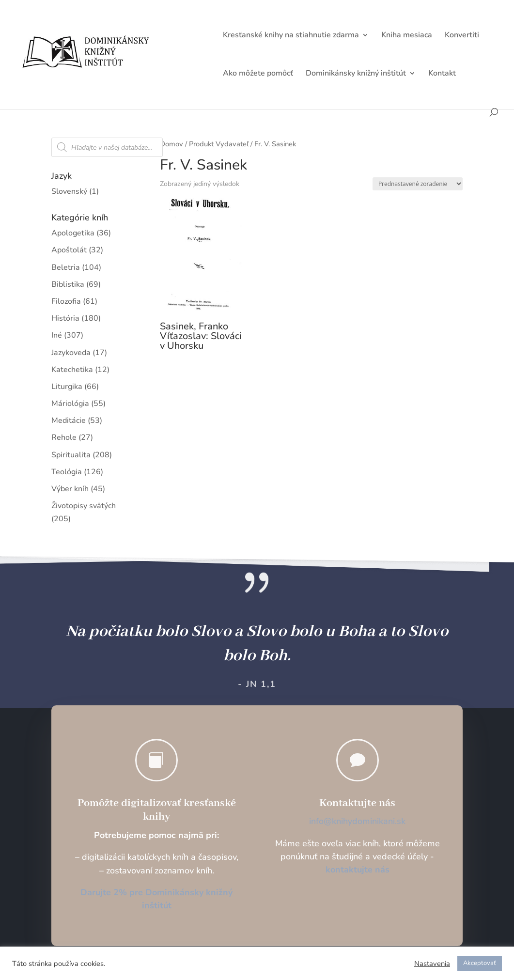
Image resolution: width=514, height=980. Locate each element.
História (65, 318)
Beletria (66, 267)
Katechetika (72, 370)
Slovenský (69, 191)
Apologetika (73, 233)
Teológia (67, 472)
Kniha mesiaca (407, 36)
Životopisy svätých (84, 506)
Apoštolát (69, 250)
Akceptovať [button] (480, 963)
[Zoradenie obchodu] (418, 184)
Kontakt (442, 74)
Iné (57, 335)
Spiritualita (71, 455)
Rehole (64, 437)
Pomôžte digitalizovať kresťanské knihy (157, 810)
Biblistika (68, 284)
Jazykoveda (71, 353)
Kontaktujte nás (357, 803)
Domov (171, 144)
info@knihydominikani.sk (357, 821)
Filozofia (66, 301)
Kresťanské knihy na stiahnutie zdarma (291, 36)
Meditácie (69, 420)
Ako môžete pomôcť (258, 74)
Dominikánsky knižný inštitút (356, 74)
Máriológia (70, 404)
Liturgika (67, 387)
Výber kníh (70, 489)
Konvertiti (462, 36)
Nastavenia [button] (432, 964)
